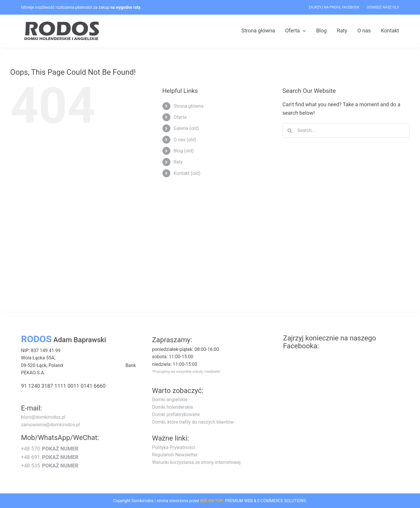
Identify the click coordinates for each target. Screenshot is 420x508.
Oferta (180, 117)
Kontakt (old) (187, 173)
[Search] (290, 131)
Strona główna (189, 106)
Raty (178, 162)
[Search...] (346, 131)
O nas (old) (185, 140)
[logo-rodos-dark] (62, 24)
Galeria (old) (186, 128)
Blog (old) (184, 151)
